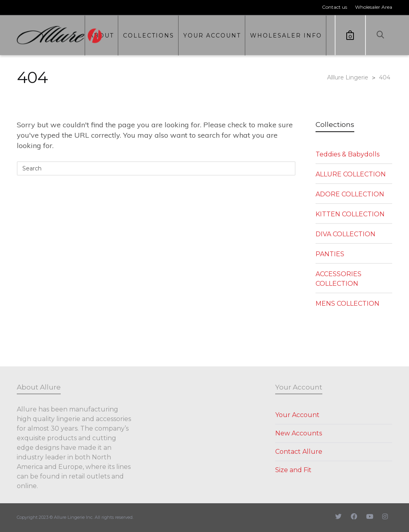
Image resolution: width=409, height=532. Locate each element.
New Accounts (299, 433)
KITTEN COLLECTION (350, 214)
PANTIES (330, 254)
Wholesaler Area (374, 7)
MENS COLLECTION (347, 304)
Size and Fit (293, 470)
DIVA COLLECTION (345, 234)
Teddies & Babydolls (347, 154)
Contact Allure (299, 452)
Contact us (335, 7)
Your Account (297, 415)
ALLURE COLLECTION (351, 174)
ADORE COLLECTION (350, 194)
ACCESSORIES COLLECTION (339, 279)
